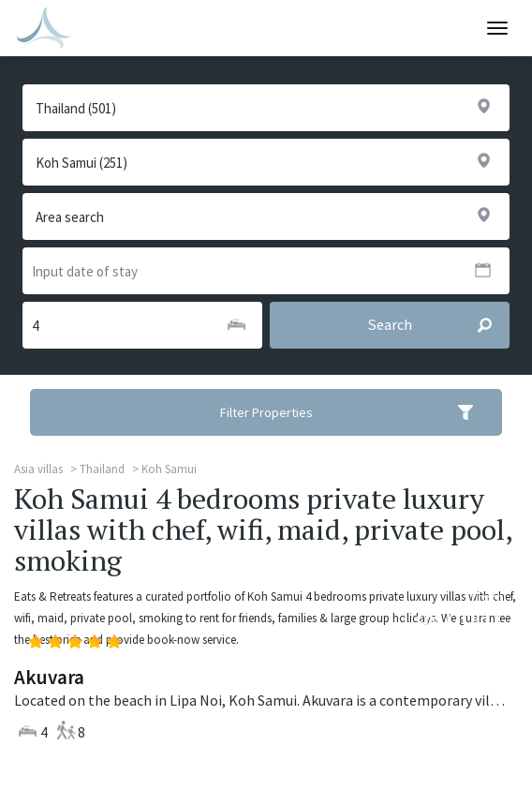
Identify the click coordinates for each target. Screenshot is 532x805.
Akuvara (49, 677)
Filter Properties (359, 412)
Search (438, 325)
